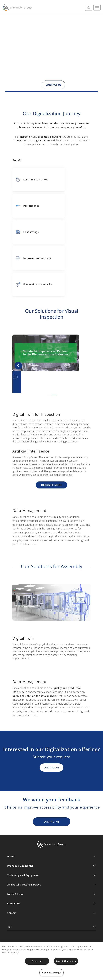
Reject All (37, 961)
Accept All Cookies (66, 961)
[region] (51, 961)
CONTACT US (53, 85)
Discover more (51, 485)
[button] (18, 366)
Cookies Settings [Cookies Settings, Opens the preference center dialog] (51, 973)
